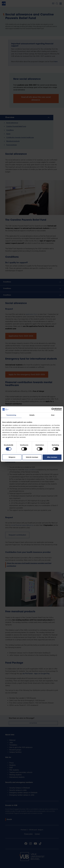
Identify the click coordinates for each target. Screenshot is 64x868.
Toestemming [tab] (11, 415)
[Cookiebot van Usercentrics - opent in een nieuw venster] (53, 409)
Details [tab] (32, 415)
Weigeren (12, 457)
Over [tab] (53, 415)
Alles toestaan (52, 457)
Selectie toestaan (32, 457)
